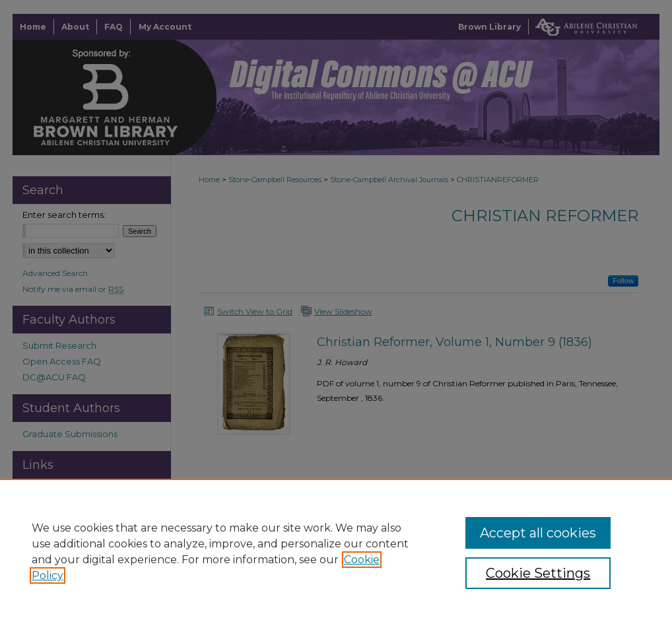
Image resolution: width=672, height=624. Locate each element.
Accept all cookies (538, 533)
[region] (336, 551)
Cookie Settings (538, 573)
